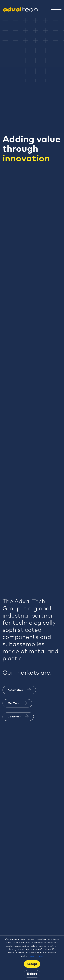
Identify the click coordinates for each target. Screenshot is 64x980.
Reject (32, 974)
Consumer (18, 716)
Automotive (19, 690)
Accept (32, 964)
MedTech (17, 703)
